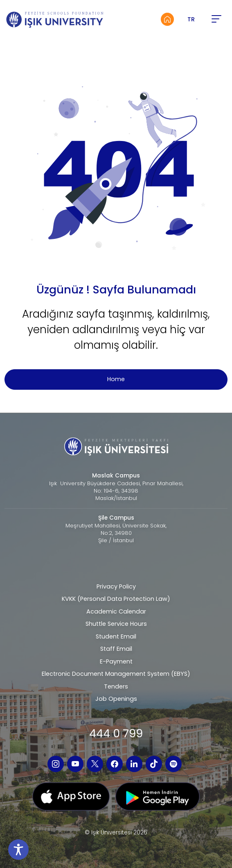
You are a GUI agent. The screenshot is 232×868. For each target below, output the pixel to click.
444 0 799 (116, 733)
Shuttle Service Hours (116, 624)
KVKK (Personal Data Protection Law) (116, 599)
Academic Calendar (116, 611)
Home (116, 379)
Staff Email (116, 649)
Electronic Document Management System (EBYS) (116, 674)
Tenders (116, 686)
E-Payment (116, 661)
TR (191, 19)
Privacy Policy (116, 586)
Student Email (116, 636)
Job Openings (116, 699)
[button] (216, 19)
